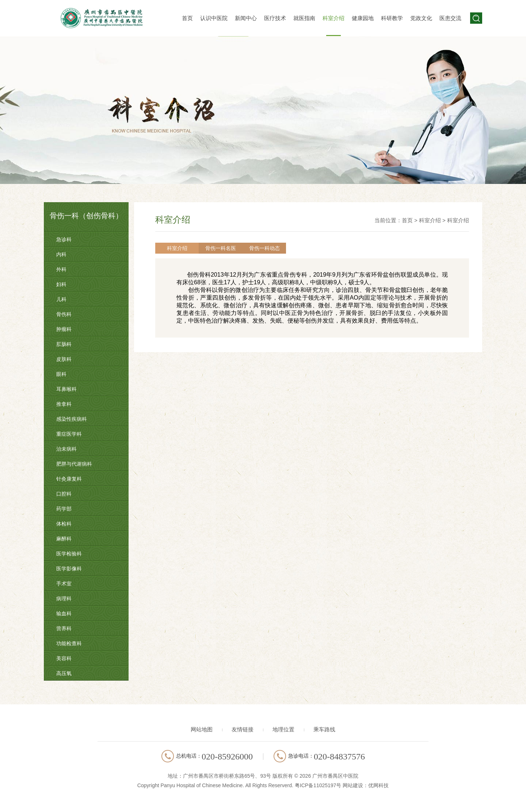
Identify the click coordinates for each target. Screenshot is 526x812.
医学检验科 (69, 554)
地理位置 (283, 729)
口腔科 (64, 494)
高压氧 (64, 673)
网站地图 (202, 729)
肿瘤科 (64, 329)
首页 (187, 18)
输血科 (64, 613)
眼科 (61, 374)
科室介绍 (333, 18)
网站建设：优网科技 (366, 785)
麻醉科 (64, 539)
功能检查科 (69, 643)
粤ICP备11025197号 (318, 785)
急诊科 (64, 239)
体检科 (64, 524)
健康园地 (363, 18)
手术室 (64, 584)
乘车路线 (324, 729)
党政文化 (421, 18)
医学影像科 (69, 569)
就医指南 (304, 18)
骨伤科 (64, 314)
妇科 (61, 284)
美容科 (64, 658)
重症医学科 (69, 434)
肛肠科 (64, 344)
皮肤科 (64, 359)
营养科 (64, 628)
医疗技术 (275, 18)
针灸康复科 (69, 479)
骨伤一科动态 (258, 248)
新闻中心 (246, 18)
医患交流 (450, 18)
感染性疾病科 (72, 419)
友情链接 (243, 729)
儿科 (61, 299)
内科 (61, 254)
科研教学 (392, 18)
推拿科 (64, 404)
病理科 (64, 599)
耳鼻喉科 (66, 389)
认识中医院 (214, 18)
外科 (61, 269)
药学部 (64, 509)
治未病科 (66, 449)
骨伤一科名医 (217, 248)
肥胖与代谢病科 (74, 464)
